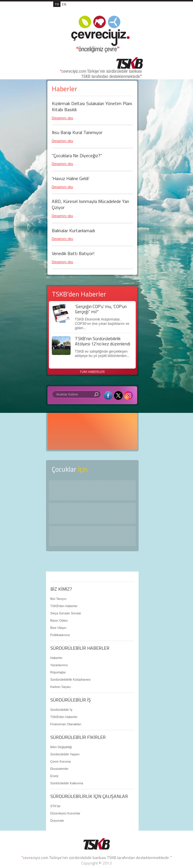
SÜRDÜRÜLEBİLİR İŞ (71, 700)
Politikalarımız (60, 635)
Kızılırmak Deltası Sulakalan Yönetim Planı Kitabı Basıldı (92, 106)
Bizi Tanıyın (58, 599)
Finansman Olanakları (66, 724)
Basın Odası (59, 620)
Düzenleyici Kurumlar (65, 813)
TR (57, 4)
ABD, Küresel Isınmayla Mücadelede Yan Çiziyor (90, 204)
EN (64, 4)
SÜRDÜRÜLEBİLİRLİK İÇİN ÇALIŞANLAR (89, 796)
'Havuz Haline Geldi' (71, 178)
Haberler (56, 658)
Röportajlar (58, 672)
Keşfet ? (92, 490)
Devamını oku (63, 118)
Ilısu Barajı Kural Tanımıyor (77, 132)
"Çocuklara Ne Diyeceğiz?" (77, 155)
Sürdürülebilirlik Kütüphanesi (70, 680)
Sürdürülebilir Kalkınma (67, 783)
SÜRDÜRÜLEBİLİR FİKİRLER (78, 737)
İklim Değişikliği (61, 747)
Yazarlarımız (59, 665)
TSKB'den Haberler (64, 606)
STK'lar (56, 806)
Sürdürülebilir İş (61, 710)
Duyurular (57, 821)
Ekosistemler (59, 769)
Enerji (54, 776)
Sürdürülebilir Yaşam (65, 754)
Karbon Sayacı (61, 687)
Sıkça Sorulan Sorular (66, 613)
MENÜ (131, 10)
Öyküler (92, 513)
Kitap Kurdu (92, 536)
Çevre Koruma (61, 761)
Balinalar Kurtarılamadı (73, 230)
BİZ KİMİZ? (61, 589)
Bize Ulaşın (58, 628)
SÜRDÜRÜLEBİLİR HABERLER (80, 648)
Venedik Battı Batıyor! (73, 253)
